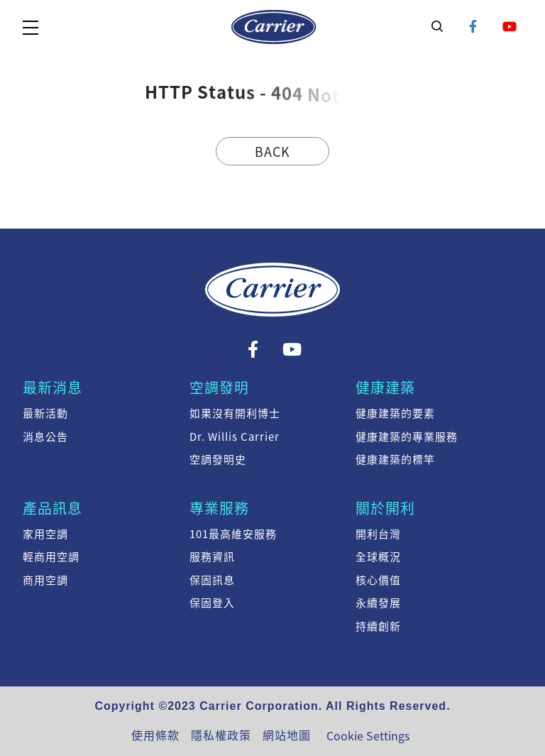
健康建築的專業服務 (407, 437)
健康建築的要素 (395, 413)
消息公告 (45, 437)
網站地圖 (287, 735)
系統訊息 (274, 27)
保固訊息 (212, 580)
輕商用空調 (51, 557)
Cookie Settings (368, 735)
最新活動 (45, 413)
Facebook (474, 27)
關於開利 (385, 508)
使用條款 (155, 735)
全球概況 (378, 557)
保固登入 (212, 603)
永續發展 (378, 603)
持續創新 (378, 626)
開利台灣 (378, 534)
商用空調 (45, 580)
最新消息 (53, 387)
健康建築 (385, 387)
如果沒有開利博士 (235, 413)
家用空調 (45, 534)
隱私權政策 (221, 735)
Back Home (272, 154)
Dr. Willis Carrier (235, 437)
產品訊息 (53, 508)
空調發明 (219, 387)
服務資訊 (212, 557)
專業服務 (219, 508)
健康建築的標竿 (395, 459)
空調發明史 (218, 459)
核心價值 (378, 580)
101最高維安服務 (233, 534)
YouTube (510, 27)
